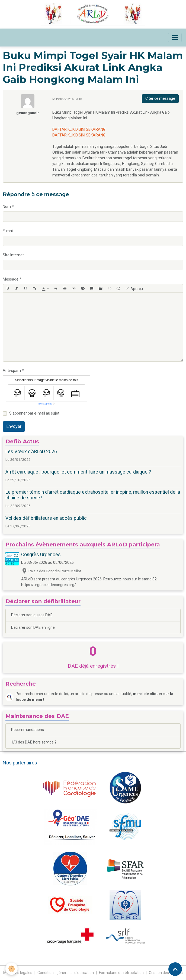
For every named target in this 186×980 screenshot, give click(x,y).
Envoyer (14, 426)
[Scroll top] (175, 969)
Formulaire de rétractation (121, 973)
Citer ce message (160, 98)
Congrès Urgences (41, 555)
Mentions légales (18, 973)
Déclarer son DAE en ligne (33, 627)
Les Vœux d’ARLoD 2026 (31, 452)
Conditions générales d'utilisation (66, 973)
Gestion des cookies (166, 973)
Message (11, 279)
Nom (7, 207)
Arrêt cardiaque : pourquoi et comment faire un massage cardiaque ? (78, 472)
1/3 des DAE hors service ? (34, 742)
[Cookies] (12, 969)
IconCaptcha (45, 404)
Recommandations (28, 730)
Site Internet (13, 255)
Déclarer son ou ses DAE (32, 615)
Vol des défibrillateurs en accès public (46, 518)
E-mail (8, 231)
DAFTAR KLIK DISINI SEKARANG (79, 129)
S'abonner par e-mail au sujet (34, 413)
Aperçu (134, 288)
